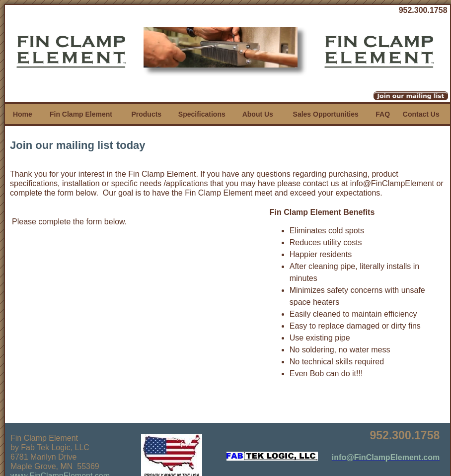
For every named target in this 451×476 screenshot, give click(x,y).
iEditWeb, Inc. (266, 467)
